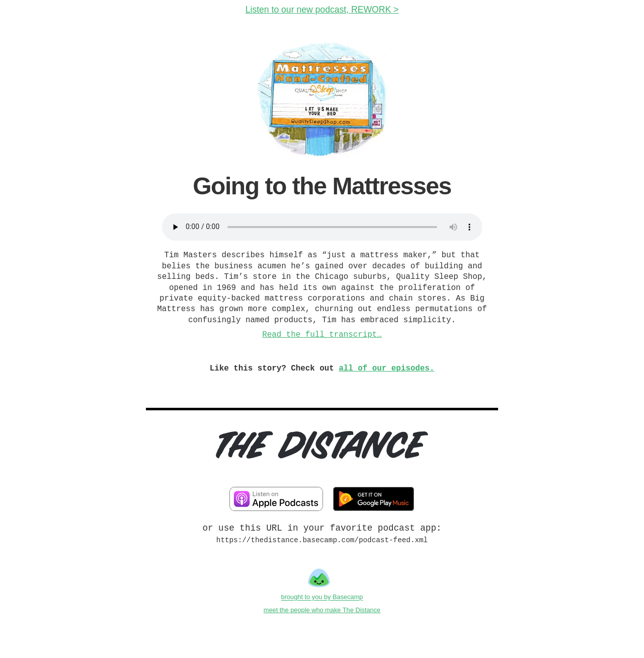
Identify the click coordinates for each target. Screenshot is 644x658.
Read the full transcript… (322, 335)
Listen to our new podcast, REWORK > (322, 10)
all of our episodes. (386, 369)
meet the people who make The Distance (322, 610)
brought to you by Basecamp (322, 597)
